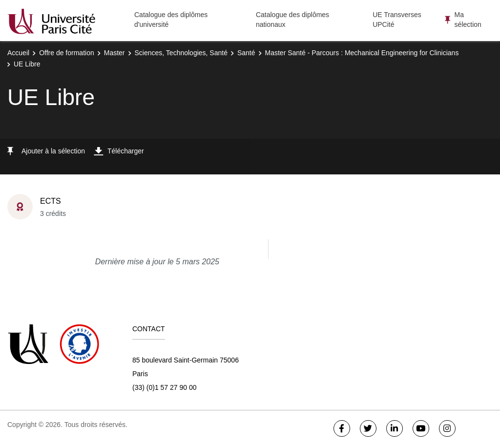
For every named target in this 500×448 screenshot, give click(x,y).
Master (115, 53)
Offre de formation (67, 53)
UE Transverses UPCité (397, 20)
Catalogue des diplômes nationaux (292, 20)
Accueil (18, 53)
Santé (246, 53)
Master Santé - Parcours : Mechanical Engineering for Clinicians (362, 53)
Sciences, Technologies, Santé (181, 53)
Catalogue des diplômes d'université (171, 20)
